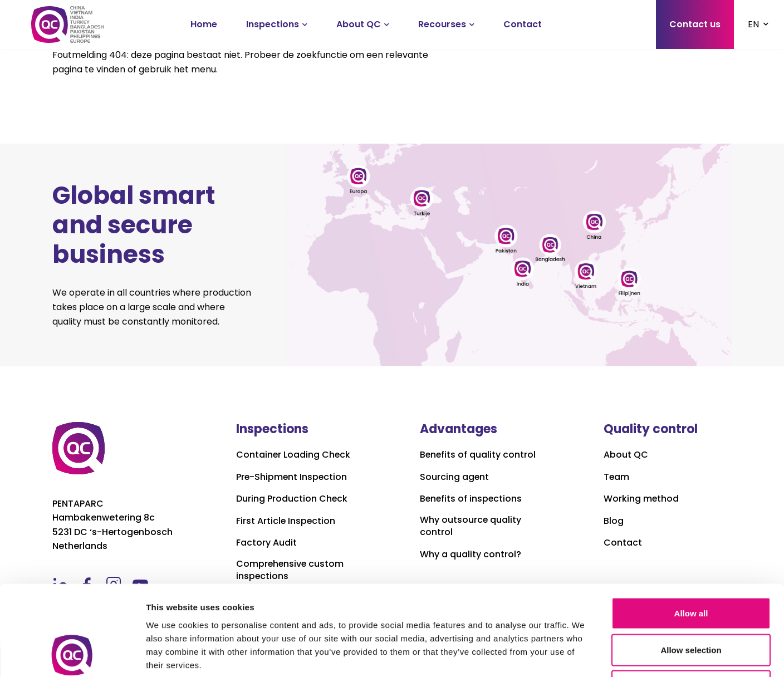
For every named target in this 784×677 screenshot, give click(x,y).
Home (204, 24)
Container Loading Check (294, 455)
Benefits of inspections (472, 499)
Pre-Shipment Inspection (292, 477)
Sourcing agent (455, 477)
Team (617, 477)
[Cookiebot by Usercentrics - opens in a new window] (72, 655)
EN (753, 24)
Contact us (695, 24)
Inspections (273, 24)
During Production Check (292, 499)
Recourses (442, 24)
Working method (641, 499)
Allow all (691, 531)
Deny (691, 604)
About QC (359, 24)
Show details (584, 655)
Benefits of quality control (478, 455)
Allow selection (691, 568)
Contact (523, 24)
